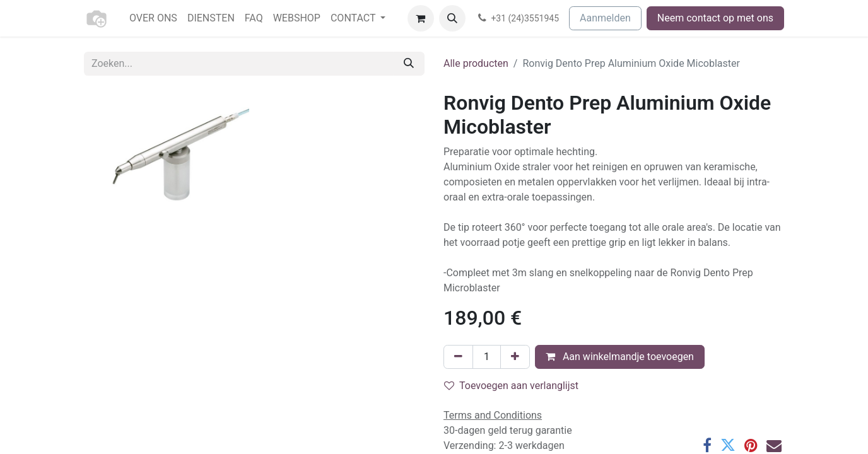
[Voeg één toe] (515, 357)
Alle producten (476, 63)
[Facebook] (707, 445)
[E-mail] (774, 445)
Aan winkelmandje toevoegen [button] (620, 357)
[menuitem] (153, 18)
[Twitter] (728, 445)
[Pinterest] (751, 445)
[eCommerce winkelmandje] (421, 18)
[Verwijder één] (458, 357)
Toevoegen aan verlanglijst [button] (511, 386)
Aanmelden (605, 18)
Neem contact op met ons (715, 18)
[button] (452, 18)
